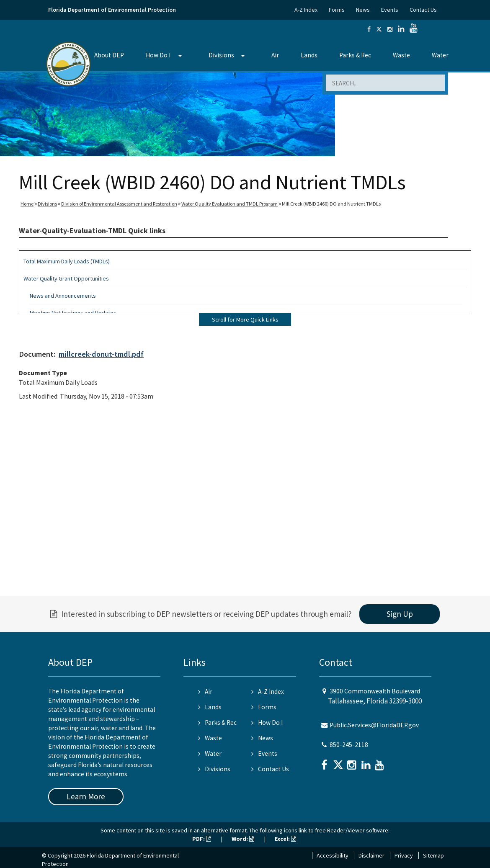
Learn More (86, 796)
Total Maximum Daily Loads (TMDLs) (67, 261)
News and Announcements (63, 296)
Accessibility (333, 855)
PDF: (202, 839)
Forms (337, 10)
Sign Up (400, 614)
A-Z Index (306, 10)
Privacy (404, 855)
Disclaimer (371, 855)
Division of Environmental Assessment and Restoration (119, 204)
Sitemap (433, 855)
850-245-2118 (349, 745)
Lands (309, 55)
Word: (243, 839)
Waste (401, 55)
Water (440, 55)
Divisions (221, 55)
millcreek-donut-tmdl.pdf (101, 354)
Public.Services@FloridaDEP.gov (374, 725)
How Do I (158, 55)
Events (390, 10)
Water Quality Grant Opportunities (66, 278)
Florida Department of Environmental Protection (112, 10)
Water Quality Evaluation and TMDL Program (230, 204)
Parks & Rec (355, 55)
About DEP (109, 55)
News (363, 10)
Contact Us (423, 10)
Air (275, 55)
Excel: (285, 839)
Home (27, 204)
